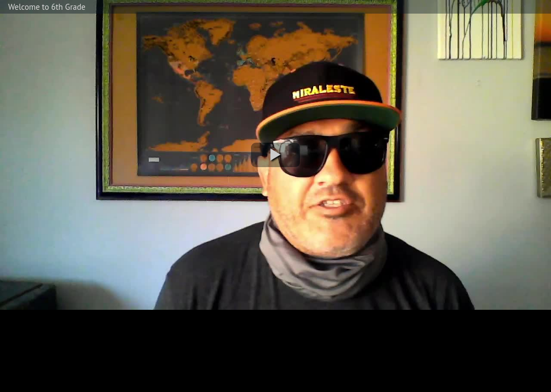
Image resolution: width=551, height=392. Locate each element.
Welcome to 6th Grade (47, 7)
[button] (275, 155)
